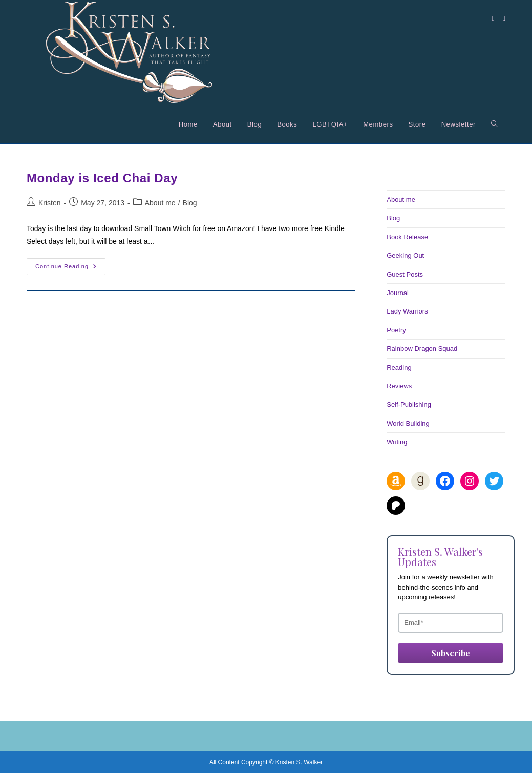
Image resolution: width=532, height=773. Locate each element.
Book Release (407, 237)
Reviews (399, 386)
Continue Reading (70, 269)
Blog (190, 203)
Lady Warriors (407, 311)
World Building (408, 423)
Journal (398, 293)
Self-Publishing (409, 404)
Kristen (50, 203)
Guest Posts (405, 274)
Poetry (396, 330)
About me (160, 203)
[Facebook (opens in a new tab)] (493, 19)
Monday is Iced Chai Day (102, 178)
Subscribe (451, 653)
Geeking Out (405, 255)
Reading (399, 368)
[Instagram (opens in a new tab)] (504, 19)
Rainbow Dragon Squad (422, 349)
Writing (397, 442)
